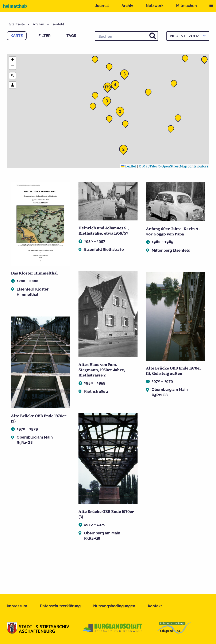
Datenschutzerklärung (60, 606)
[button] (150, 93)
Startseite (17, 24)
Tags (71, 36)
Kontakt (155, 606)
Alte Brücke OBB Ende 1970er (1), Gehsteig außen (174, 371)
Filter (45, 36)
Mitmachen (186, 6)
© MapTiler (148, 166)
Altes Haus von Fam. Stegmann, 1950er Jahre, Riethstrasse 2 (102, 370)
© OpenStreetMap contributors (183, 166)
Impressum (17, 606)
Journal (102, 6)
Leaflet (129, 166)
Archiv (127, 6)
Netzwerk (155, 6)
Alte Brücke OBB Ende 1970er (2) (39, 418)
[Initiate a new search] (12, 76)
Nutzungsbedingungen (114, 606)
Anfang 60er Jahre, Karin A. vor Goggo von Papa (173, 231)
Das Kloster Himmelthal (34, 273)
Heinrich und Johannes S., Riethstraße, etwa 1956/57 (104, 230)
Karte (17, 36)
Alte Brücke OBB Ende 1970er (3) (106, 514)
